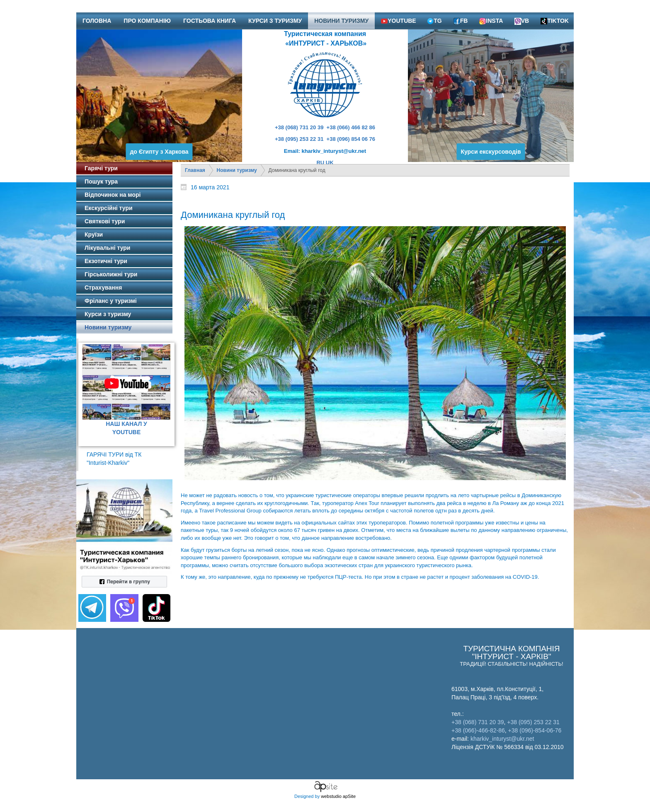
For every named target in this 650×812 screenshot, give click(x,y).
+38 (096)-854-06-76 (535, 730)
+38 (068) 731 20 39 (299, 127)
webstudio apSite (338, 796)
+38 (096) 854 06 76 (351, 139)
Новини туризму (237, 170)
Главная (195, 170)
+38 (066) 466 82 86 (351, 127)
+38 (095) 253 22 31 (299, 139)
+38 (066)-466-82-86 (478, 730)
